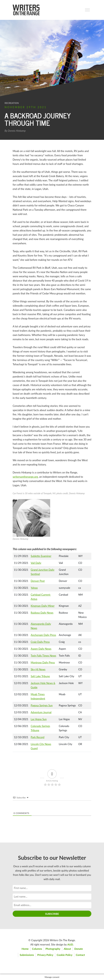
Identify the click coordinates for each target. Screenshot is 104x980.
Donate (79, 949)
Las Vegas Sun (39, 719)
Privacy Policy (45, 955)
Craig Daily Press (40, 642)
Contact (80, 955)
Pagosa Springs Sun (42, 705)
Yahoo (34, 588)
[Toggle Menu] (87, 10)
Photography (53, 949)
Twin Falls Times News (43, 656)
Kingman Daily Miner (43, 606)
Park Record (38, 737)
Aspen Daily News (41, 649)
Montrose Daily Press (43, 662)
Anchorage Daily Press (43, 635)
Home (25, 949)
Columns (37, 949)
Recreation (12, 103)
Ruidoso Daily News (42, 613)
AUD (70, 944)
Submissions (27, 955)
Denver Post (38, 581)
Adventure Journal (41, 712)
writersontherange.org (25, 477)
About (67, 949)
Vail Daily (36, 563)
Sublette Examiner (41, 556)
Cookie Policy (65, 955)
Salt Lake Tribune (40, 676)
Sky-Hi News (38, 669)
